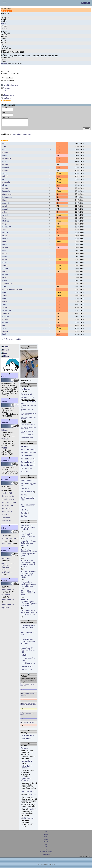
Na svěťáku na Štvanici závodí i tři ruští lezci (28, 529)
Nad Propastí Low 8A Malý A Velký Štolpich (28, 429)
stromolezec (7, 196)
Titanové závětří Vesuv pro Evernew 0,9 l (28, 652)
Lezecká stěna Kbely (9, 540)
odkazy (46, 841)
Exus (4, 219)
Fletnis (5, 201)
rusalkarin (6, 184)
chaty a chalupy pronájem (26, 768)
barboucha (6, 193)
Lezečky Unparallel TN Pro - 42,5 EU (28, 628)
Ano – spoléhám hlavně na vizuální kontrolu (28, 696)
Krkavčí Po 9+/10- (8, 501)
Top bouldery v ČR (27, 399)
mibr (4, 145)
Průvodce (6, 89)
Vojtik (4, 306)
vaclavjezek (7, 312)
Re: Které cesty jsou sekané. (28, 486)
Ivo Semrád (4, 64)
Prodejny (5, 552)
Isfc (22, 470)
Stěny (4, 529)
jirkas (4, 151)
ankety (46, 838)
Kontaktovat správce (10, 85)
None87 (5, 255)
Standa (5, 270)
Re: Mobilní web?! (27, 451)
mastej (5, 303)
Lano (30, 671)
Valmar (5, 267)
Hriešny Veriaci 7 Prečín (27, 436)
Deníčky (5, 481)
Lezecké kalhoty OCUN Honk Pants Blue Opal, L (28, 643)
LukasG (5, 178)
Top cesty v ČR (26, 396)
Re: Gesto (24, 448)
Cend (4, 163)
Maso (4, 157)
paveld (5, 282)
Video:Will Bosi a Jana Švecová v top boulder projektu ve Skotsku (28, 565)
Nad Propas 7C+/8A (9, 504)
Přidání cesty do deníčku (11, 341)
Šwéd (4, 258)
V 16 (3, 537)
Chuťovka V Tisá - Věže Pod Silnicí (28, 408)
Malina (5, 246)
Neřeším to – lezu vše (27, 724)
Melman (5, 240)
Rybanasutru (7, 198)
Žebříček (5, 424)
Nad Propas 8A (7, 507)
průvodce (46, 843)
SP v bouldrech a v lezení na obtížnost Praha (28, 594)
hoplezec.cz (7, 609)
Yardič (5, 297)
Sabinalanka (7, 285)
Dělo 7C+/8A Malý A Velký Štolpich (27, 433)
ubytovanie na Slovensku (26, 781)
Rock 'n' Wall (6, 545)
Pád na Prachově (28, 457)
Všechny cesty (8, 95)
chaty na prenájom (27, 793)
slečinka (5, 261)
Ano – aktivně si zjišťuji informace (27, 686)
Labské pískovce (27, 819)
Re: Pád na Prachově (29, 454)
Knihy (4, 378)
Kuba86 (5, 154)
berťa (4, 336)
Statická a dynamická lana (29, 635)
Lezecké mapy (26, 740)
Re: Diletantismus (27, 493)
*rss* (46, 851)
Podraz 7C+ (6, 516)
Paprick (5, 172)
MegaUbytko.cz (26, 762)
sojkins (5, 309)
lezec (46, 833)
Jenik (4, 231)
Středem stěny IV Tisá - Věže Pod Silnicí (28, 419)
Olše (4, 243)
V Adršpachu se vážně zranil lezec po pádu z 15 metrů (28, 585)
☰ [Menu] (4, 3)
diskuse (46, 836)
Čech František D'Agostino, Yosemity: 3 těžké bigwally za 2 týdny (29, 554)
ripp (4, 327)
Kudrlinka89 (7, 228)
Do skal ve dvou (28, 668)
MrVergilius (7, 160)
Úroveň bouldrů (26, 482)
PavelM (5, 321)
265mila (5, 333)
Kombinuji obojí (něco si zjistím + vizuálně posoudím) (28, 705)
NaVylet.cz (32, 796)
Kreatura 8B (6, 519)
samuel (5, 216)
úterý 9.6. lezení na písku (28, 661)
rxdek (4, 213)
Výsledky (5, 462)
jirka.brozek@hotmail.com (12, 291)
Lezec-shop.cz (7, 560)
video (46, 848)
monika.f (6, 169)
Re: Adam (24, 514)
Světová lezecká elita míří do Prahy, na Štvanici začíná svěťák (29, 576)
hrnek (4, 279)
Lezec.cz (86, 3)
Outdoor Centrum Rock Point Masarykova (8, 567)
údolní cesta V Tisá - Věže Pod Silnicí (29, 404)
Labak (24, 657)
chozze (5, 276)
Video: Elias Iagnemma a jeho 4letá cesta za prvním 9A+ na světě (29, 604)
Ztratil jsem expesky (29, 665)
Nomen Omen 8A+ (8, 497)
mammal (6, 204)
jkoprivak (6, 318)
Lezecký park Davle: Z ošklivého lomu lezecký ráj (28, 544)
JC (3, 181)
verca (4, 330)
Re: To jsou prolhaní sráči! (28, 500)
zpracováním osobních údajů (23, 136)
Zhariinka (6, 315)
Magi (4, 300)
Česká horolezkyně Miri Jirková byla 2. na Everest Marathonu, (29, 614)
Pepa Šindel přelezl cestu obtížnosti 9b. (28, 537)
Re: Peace (25, 490)
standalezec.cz (8, 591)
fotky (46, 846)
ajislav (5, 187)
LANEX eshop (7, 574)
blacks (5, 237)
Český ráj (33, 811)
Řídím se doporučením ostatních (27, 715)
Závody (4, 403)
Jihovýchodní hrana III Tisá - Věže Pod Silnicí (28, 415)
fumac (5, 294)
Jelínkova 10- (6, 522)
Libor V (5, 234)
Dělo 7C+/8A (6, 510)
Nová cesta (6, 98)
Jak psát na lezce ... (28, 737)
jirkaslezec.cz (7, 596)
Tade (4, 175)
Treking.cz (24, 750)
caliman (5, 166)
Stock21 (5, 264)
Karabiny (24, 671)
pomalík (5, 210)
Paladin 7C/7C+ (7, 494)
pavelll (5, 207)
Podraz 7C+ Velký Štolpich (28, 426)
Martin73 (6, 222)
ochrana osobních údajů (46, 853)
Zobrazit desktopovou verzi (46, 866)
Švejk (4, 148)
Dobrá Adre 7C (7, 513)
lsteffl (4, 252)
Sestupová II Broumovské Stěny (27, 412)
